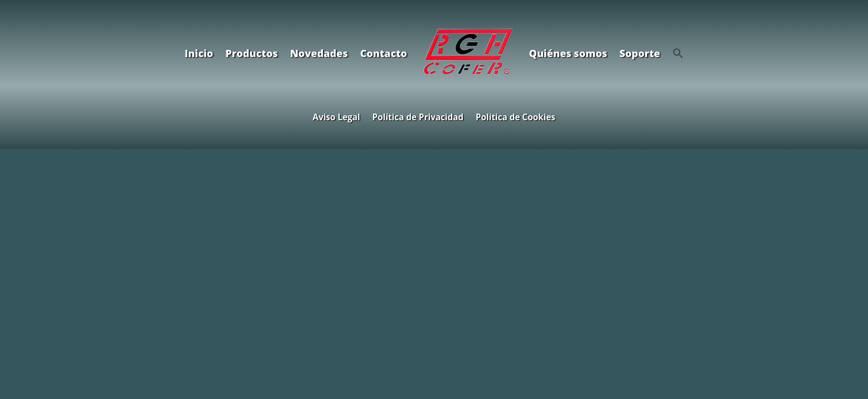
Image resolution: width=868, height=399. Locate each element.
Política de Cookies (515, 116)
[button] (678, 53)
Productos (252, 53)
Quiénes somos (568, 53)
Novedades (319, 53)
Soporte (640, 53)
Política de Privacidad (418, 116)
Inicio (199, 53)
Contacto (383, 53)
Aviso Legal (337, 116)
